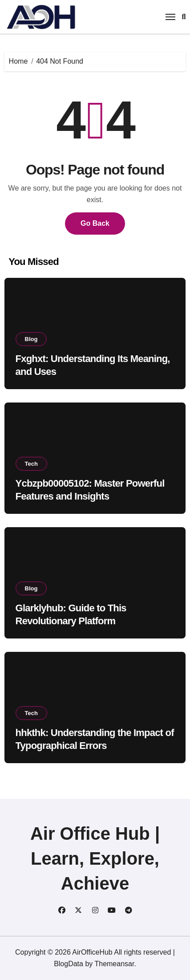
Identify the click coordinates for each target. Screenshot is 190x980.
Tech (31, 464)
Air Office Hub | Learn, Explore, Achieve (95, 858)
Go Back (95, 223)
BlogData (69, 964)
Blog (31, 339)
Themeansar (114, 964)
